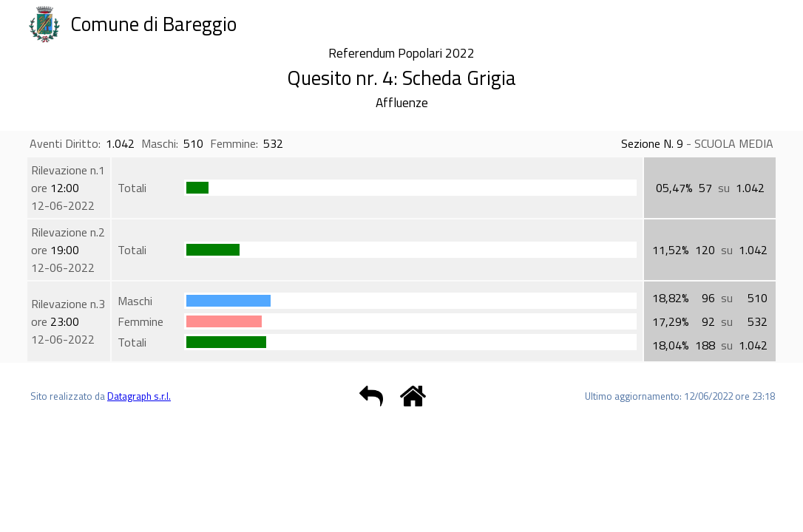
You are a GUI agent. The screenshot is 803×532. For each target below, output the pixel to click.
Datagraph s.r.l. (139, 396)
